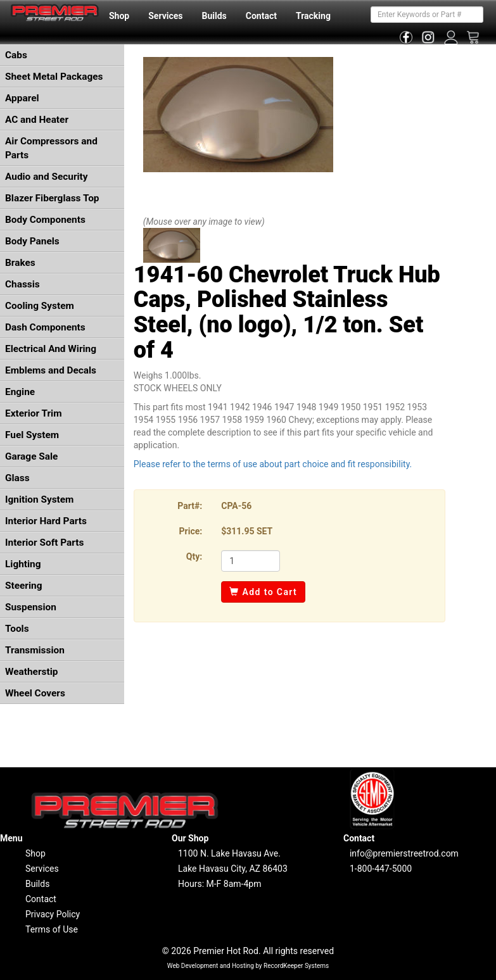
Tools (17, 629)
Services (165, 16)
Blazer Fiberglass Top (52, 198)
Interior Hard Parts (46, 521)
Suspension (31, 607)
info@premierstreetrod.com (404, 853)
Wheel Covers (35, 693)
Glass (17, 478)
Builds (214, 16)
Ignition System (39, 499)
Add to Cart (263, 592)
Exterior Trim (34, 413)
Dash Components (45, 327)
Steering (23, 586)
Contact (261, 16)
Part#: (190, 506)
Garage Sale (31, 456)
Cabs (16, 55)
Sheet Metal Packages (54, 77)
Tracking (313, 16)
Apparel (22, 98)
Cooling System (40, 306)
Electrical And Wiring (51, 349)
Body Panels (32, 241)
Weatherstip (31, 672)
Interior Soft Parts (44, 543)
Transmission (35, 650)
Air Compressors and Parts (51, 148)
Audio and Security (47, 177)
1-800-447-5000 (381, 869)
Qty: (194, 556)
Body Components (45, 220)
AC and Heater (37, 120)
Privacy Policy (53, 914)
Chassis (22, 284)
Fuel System (32, 435)
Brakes (20, 263)
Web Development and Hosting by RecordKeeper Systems (248, 966)
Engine (20, 392)
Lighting (23, 564)
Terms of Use (52, 929)
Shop (119, 16)
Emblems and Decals (51, 370)
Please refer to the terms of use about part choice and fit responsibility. (273, 464)
